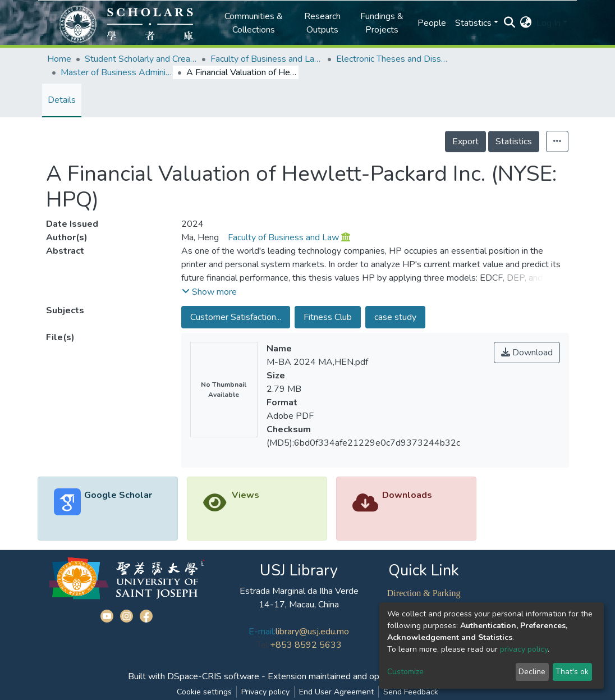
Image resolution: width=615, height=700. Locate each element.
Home (59, 59)
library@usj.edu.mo (312, 632)
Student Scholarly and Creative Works (141, 59)
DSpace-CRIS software (213, 676)
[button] (526, 23)
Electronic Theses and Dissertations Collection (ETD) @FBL (392, 59)
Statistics (514, 141)
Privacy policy (265, 692)
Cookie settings (204, 692)
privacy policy (524, 649)
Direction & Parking (424, 593)
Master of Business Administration (117, 72)
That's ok (572, 672)
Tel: (263, 645)
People (432, 23)
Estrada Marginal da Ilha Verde (299, 591)
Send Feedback (411, 692)
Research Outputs (322, 23)
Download (527, 353)
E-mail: (262, 632)
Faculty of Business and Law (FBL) (267, 59)
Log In (549, 23)
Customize (405, 672)
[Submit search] (510, 23)
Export (465, 141)
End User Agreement (336, 692)
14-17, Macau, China (299, 605)
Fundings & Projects (382, 23)
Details (62, 100)
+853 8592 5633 (306, 645)
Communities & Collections (254, 23)
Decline (532, 672)
